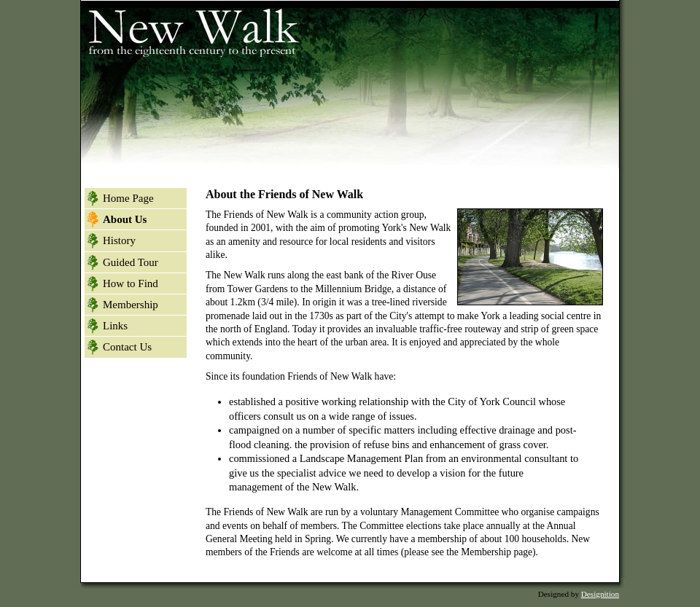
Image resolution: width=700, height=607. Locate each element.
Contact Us (127, 347)
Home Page (128, 198)
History (119, 240)
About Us (125, 219)
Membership (131, 305)
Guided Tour (131, 262)
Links (115, 326)
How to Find (131, 283)
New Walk (190, 29)
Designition (600, 594)
